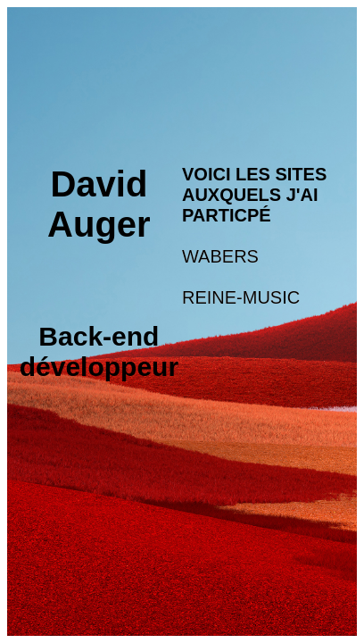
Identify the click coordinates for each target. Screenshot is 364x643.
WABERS (220, 256)
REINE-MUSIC (241, 297)
